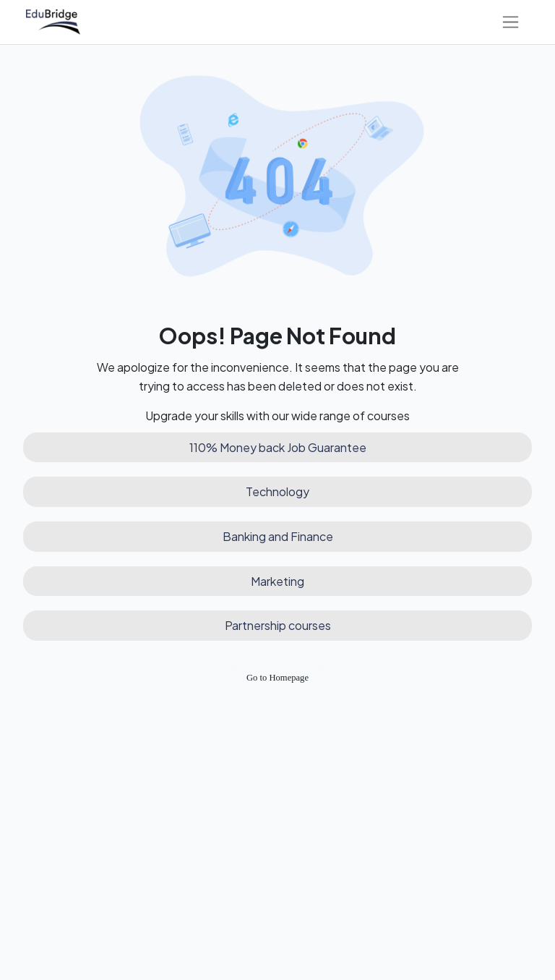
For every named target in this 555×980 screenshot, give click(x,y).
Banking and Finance (278, 536)
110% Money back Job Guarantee (278, 447)
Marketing (277, 581)
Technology (277, 491)
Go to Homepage (277, 678)
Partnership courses (278, 625)
